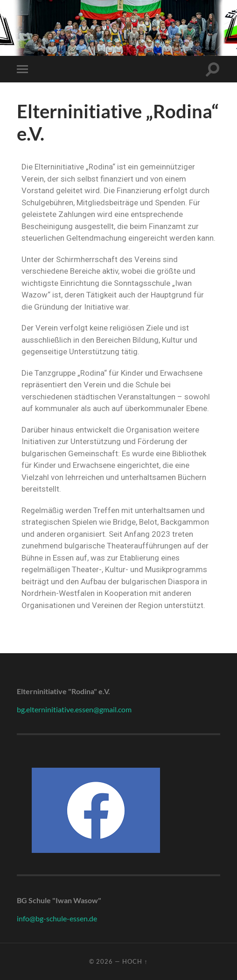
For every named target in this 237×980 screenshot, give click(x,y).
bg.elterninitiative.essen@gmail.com (74, 709)
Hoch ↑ (135, 961)
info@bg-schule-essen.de (57, 918)
